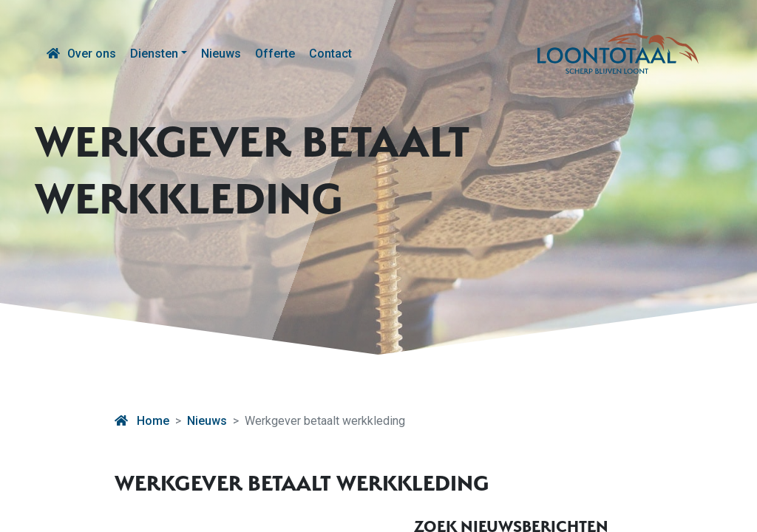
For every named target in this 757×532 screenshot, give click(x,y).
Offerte (275, 54)
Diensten (154, 54)
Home (142, 421)
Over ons (92, 54)
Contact (330, 54)
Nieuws (221, 54)
